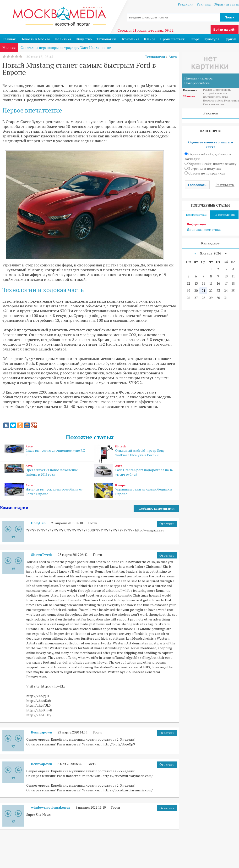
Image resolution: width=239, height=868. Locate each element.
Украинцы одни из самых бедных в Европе (135, 490)
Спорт (195, 39)
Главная (9, 39)
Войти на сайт (225, 30)
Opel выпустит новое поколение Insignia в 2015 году (45, 470)
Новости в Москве (35, 39)
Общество (84, 39)
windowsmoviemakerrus (51, 807)
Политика (63, 39)
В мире (150, 39)
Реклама (204, 4)
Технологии (106, 39)
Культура (212, 39)
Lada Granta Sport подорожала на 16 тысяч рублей (135, 470)
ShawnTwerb (42, 555)
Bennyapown (42, 732)
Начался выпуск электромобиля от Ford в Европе (45, 490)
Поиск (229, 17)
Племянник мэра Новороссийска (198, 81)
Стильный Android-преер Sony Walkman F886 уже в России (135, 453)
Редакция (186, 4)
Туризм (230, 39)
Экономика (130, 39)
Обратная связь (226, 4)
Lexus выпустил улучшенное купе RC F (45, 451)
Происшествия (172, 39)
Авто (173, 57)
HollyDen (38, 523)
